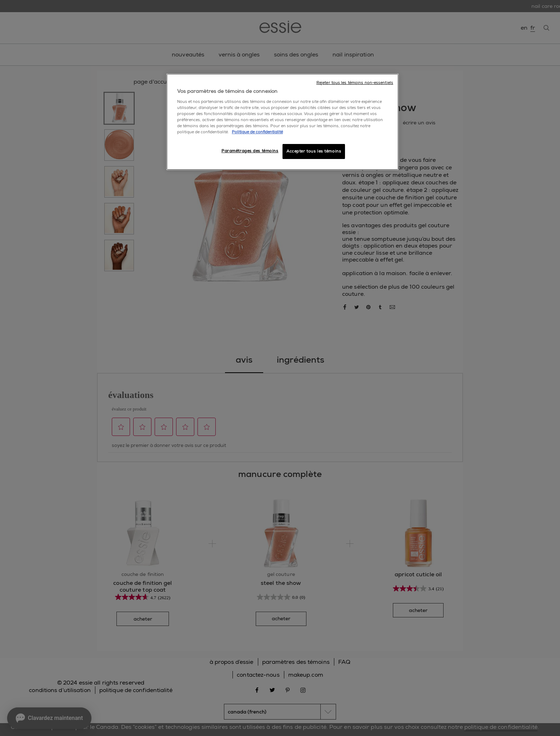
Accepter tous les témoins (314, 151)
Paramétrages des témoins (250, 151)
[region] (282, 122)
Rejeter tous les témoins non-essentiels (355, 83)
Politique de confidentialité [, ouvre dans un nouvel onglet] (257, 132)
